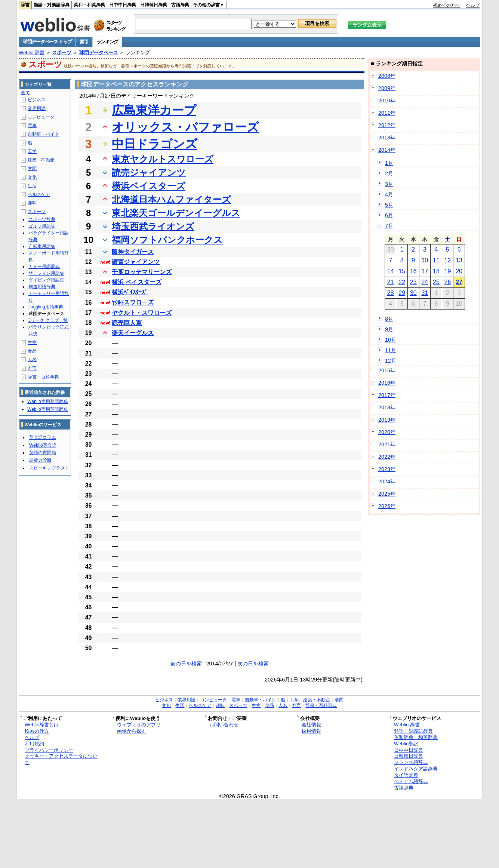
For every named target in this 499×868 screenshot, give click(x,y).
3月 (389, 184)
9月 (389, 329)
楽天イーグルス (133, 333)
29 (402, 293)
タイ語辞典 (406, 775)
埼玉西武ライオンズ (153, 226)
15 (402, 271)
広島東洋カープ (154, 110)
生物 (32, 342)
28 (391, 293)
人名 (32, 360)
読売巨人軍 (127, 323)
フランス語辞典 (411, 762)
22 (402, 282)
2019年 (387, 420)
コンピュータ (41, 117)
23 (413, 282)
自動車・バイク (43, 134)
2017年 (387, 395)
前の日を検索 (186, 664)
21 (391, 282)
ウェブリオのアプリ (139, 725)
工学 (32, 151)
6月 (389, 215)
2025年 (387, 494)
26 (448, 282)
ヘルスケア (39, 194)
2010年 (387, 101)
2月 (389, 173)
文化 (32, 177)
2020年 (387, 432)
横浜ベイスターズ (149, 186)
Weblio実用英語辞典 (47, 409)
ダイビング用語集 (46, 280)
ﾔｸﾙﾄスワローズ (133, 303)
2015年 (387, 370)
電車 (32, 126)
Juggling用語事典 (46, 307)
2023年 (387, 469)
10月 (391, 340)
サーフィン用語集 (46, 273)
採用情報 (311, 731)
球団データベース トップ (47, 42)
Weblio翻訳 (406, 744)
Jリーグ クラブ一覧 (48, 320)
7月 (389, 226)
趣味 (32, 203)
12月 (391, 361)
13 (459, 260)
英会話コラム (43, 437)
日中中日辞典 (123, 5)
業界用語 (37, 108)
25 (436, 282)
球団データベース (99, 53)
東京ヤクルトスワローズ (163, 159)
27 (459, 282)
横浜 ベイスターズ (136, 282)
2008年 (387, 76)
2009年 (387, 88)
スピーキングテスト (49, 468)
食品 (32, 351)
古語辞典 (180, 5)
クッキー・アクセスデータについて (61, 759)
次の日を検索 (253, 664)
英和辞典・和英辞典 (416, 737)
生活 (32, 186)
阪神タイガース (133, 252)
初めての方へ (446, 5)
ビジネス (37, 100)
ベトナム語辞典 (411, 781)
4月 (389, 194)
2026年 (387, 506)
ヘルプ (473, 5)
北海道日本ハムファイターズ (171, 199)
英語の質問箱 (43, 453)
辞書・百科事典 (43, 377)
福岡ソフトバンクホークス (167, 240)
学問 (32, 169)
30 (413, 293)
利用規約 (34, 744)
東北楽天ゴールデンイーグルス (176, 213)
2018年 (387, 407)
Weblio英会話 (43, 445)
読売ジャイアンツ (149, 173)
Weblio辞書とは (42, 725)
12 (448, 260)
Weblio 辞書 (32, 53)
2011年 (387, 113)
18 (436, 271)
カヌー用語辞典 (44, 267)
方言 (32, 368)
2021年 (387, 444)
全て (25, 93)
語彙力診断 (40, 460)
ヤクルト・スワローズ (142, 313)
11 (436, 260)
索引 (84, 42)
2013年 (387, 138)
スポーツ (62, 53)
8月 (389, 319)
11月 (391, 350)
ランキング (107, 42)
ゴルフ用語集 (42, 226)
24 (425, 282)
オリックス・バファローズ (185, 127)
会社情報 (311, 725)
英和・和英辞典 (89, 5)
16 (413, 271)
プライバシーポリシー (49, 750)
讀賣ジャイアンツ (136, 262)
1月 (389, 163)
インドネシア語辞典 (416, 769)
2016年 (387, 383)
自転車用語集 (42, 246)
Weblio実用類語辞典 (47, 401)
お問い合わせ (224, 725)
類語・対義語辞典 (52, 5)
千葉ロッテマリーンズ (142, 272)
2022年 (387, 457)
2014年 (387, 150)
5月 (389, 205)
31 (425, 293)
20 (459, 271)
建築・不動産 (41, 160)
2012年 (387, 125)
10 (425, 260)
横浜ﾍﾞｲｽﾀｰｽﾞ (130, 292)
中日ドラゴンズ (155, 144)
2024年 (387, 481)
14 (391, 271)
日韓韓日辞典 (154, 5)
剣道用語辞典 (42, 287)
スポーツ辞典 (42, 219)
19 (448, 271)
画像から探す (132, 731)
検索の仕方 (37, 731)
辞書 (25, 5)
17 (425, 271)
